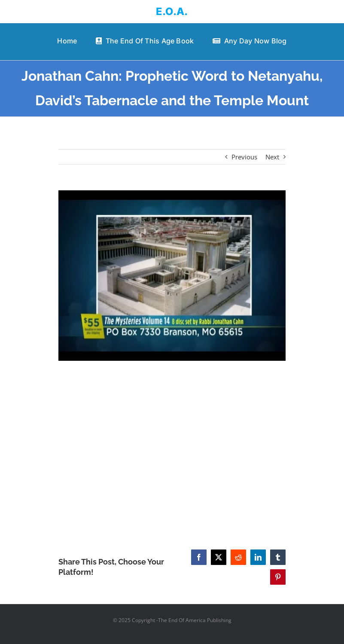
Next (272, 157)
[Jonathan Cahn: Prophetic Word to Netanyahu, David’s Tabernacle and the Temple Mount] (172, 276)
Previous (244, 157)
